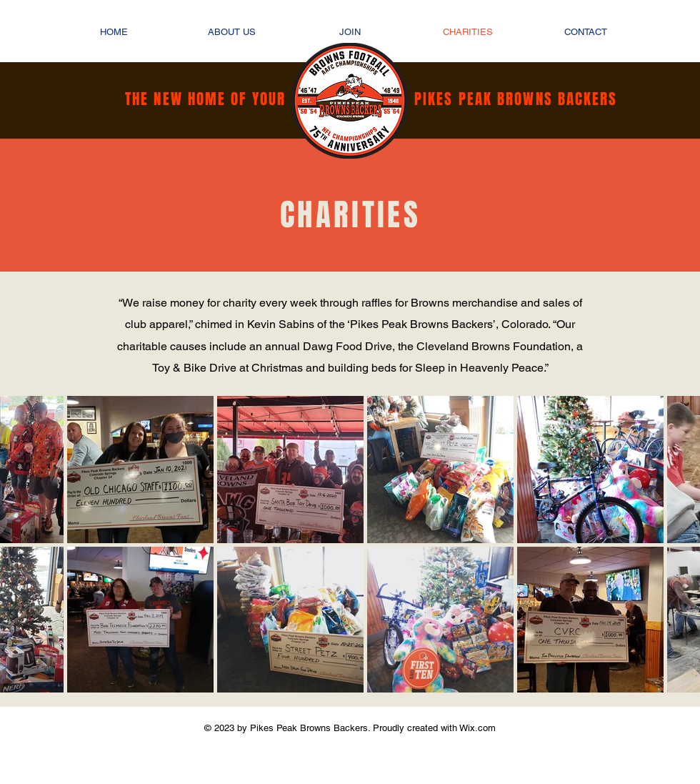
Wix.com (476, 728)
